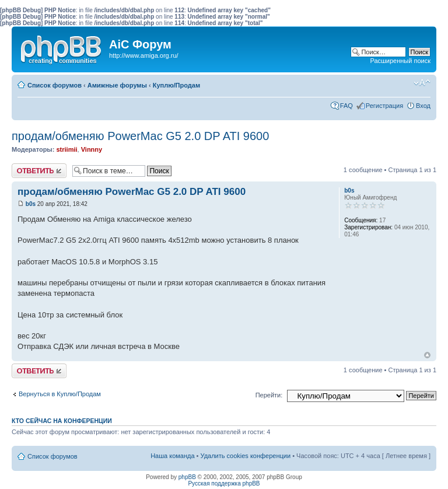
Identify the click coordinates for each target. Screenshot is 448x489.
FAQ (346, 106)
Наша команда (172, 456)
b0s (31, 204)
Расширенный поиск (400, 61)
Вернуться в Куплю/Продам (60, 394)
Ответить (39, 171)
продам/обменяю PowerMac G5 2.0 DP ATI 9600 (140, 136)
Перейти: (269, 395)
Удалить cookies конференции (246, 456)
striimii (66, 149)
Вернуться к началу (427, 355)
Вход (423, 106)
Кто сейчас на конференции (62, 421)
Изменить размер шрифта (422, 83)
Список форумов (55, 85)
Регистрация (384, 106)
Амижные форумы (117, 85)
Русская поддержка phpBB (224, 483)
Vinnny (92, 149)
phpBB (187, 477)
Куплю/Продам (176, 85)
